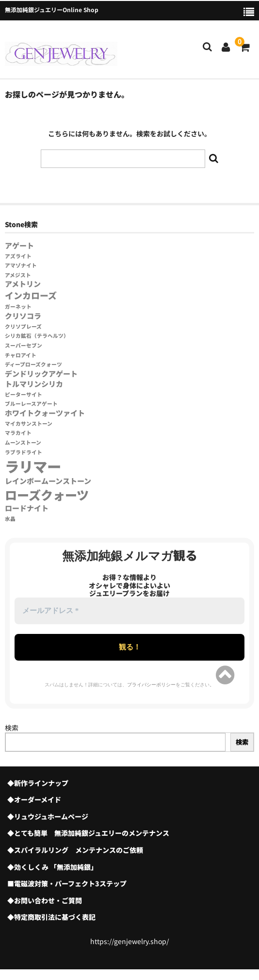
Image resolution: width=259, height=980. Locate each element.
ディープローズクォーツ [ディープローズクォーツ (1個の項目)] (33, 364)
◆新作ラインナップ (38, 783)
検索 (12, 728)
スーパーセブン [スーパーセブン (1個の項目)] (24, 345)
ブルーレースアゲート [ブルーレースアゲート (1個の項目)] (31, 404)
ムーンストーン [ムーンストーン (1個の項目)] (23, 442)
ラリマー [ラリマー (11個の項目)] (33, 466)
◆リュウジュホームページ (48, 816)
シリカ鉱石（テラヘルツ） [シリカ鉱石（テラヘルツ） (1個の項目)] (37, 336)
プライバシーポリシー (151, 685)
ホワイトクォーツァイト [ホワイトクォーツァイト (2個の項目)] (45, 413)
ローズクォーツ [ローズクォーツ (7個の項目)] (47, 495)
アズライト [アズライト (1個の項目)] (18, 256)
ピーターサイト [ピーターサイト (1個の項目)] (24, 394)
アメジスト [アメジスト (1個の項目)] (18, 275)
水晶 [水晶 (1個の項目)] (10, 519)
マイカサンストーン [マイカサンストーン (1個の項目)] (29, 424)
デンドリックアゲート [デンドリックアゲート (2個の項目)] (41, 374)
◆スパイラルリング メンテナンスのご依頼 (75, 850)
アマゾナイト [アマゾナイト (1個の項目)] (21, 265)
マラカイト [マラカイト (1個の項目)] (18, 433)
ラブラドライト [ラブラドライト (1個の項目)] (24, 452)
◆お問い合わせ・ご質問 (45, 900)
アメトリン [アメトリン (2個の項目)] (23, 284)
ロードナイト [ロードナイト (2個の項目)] (27, 508)
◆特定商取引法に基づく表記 (51, 917)
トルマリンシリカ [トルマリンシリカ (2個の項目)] (34, 384)
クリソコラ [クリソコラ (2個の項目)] (23, 316)
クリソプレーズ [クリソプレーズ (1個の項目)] (23, 326)
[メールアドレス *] (129, 611)
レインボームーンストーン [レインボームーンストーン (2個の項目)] (48, 481)
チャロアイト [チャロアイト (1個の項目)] (21, 355)
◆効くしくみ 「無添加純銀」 (52, 867)
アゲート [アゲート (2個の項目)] (19, 245)
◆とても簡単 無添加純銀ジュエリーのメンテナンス (88, 833)
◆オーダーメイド (34, 799)
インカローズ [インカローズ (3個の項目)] (31, 295)
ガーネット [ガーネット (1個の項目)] (18, 307)
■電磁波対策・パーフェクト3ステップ (67, 883)
